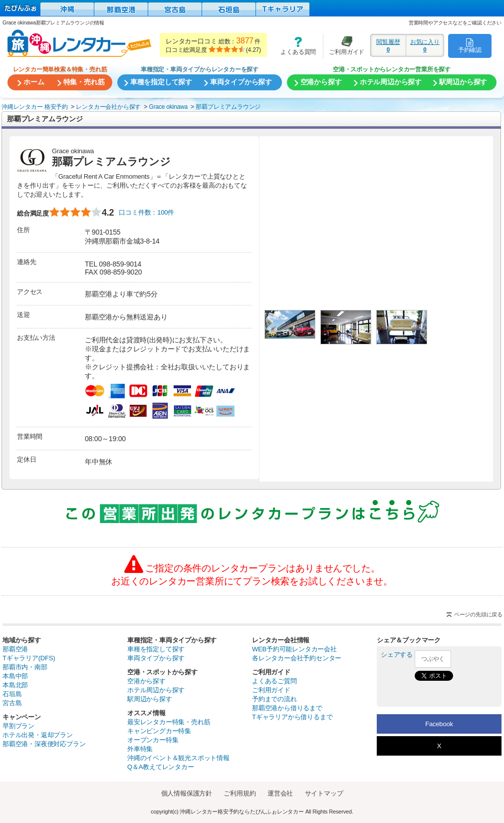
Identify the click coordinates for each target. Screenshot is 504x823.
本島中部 (15, 676)
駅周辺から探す (150, 699)
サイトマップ (324, 793)
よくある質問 (295, 46)
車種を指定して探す (156, 649)
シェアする (397, 655)
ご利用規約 (240, 793)
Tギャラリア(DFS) (29, 658)
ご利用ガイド (344, 46)
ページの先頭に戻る (478, 614)
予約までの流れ (274, 699)
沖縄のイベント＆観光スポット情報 (178, 758)
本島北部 (15, 685)
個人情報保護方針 (187, 793)
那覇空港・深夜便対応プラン (44, 744)
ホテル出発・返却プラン (38, 735)
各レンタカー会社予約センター (297, 658)
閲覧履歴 (388, 45)
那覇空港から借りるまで (287, 708)
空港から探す (146, 681)
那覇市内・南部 (25, 667)
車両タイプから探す (156, 658)
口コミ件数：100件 (146, 212)
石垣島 (12, 694)
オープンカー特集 (153, 740)
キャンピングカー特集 (159, 731)
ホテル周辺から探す (156, 690)
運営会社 (280, 793)
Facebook (439, 724)
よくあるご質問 (274, 681)
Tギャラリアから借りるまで (292, 717)
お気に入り (425, 45)
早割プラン (18, 726)
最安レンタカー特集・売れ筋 (169, 722)
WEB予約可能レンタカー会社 (294, 649)
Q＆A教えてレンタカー (161, 767)
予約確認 (470, 45)
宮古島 (12, 703)
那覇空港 (15, 649)
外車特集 (140, 749)
